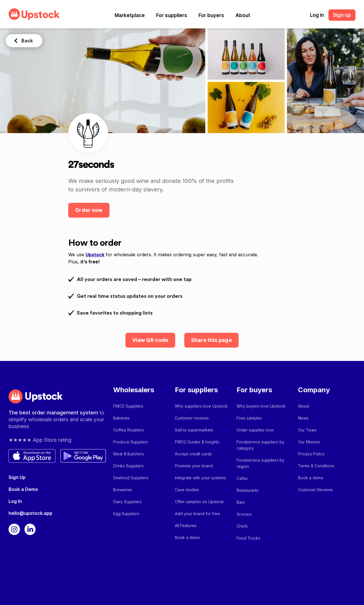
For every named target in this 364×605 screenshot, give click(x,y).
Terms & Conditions (316, 466)
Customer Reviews (316, 490)
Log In (15, 501)
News (303, 418)
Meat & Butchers (129, 454)
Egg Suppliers (126, 514)
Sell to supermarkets (194, 430)
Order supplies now (255, 430)
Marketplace (130, 15)
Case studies (187, 490)
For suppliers (172, 15)
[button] (130, 15)
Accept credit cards (193, 454)
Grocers (244, 514)
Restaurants (248, 490)
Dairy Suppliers (127, 502)
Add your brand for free (197, 514)
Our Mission (309, 442)
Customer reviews (192, 418)
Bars (241, 502)
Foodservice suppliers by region (260, 463)
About (243, 15)
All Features (186, 525)
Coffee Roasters (129, 430)
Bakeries (121, 418)
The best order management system (54, 413)
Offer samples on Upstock (199, 502)
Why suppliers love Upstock (201, 406)
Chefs (242, 526)
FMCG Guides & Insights (197, 442)
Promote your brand (194, 466)
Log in (317, 15)
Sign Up (17, 477)
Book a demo (188, 537)
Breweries (123, 490)
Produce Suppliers (131, 442)
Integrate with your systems (200, 478)
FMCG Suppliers (128, 406)
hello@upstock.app (30, 513)
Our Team (307, 430)
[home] (34, 14)
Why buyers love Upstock (261, 406)
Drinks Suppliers (128, 466)
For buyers (211, 15)
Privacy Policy (311, 454)
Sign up (342, 15)
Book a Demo (23, 489)
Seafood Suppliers (131, 478)
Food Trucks (248, 538)
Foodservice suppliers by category (260, 445)
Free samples (249, 418)
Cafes (242, 478)
